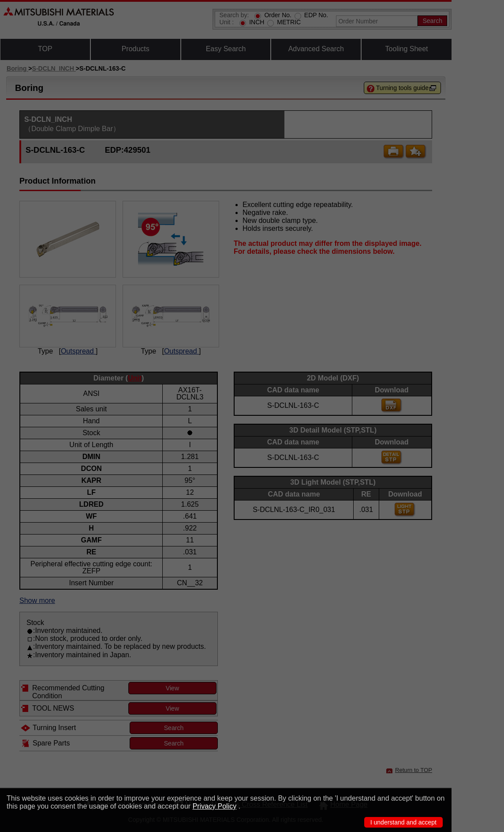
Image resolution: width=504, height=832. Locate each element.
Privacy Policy (215, 806)
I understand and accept (403, 822)
